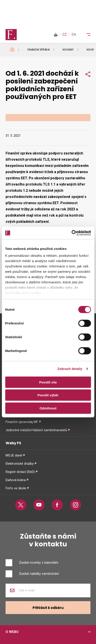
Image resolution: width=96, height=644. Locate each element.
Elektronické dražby (20, 464)
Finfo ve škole (16, 488)
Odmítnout (48, 408)
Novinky (68, 50)
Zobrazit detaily (70, 369)
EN (74, 35)
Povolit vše (48, 382)
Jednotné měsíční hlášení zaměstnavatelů (36, 430)
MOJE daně (14, 455)
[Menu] (86, 35)
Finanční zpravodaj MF (22, 422)
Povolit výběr (48, 395)
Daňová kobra (16, 480)
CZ (65, 35)
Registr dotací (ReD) (20, 472)
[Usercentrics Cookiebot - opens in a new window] (71, 233)
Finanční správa (39, 50)
